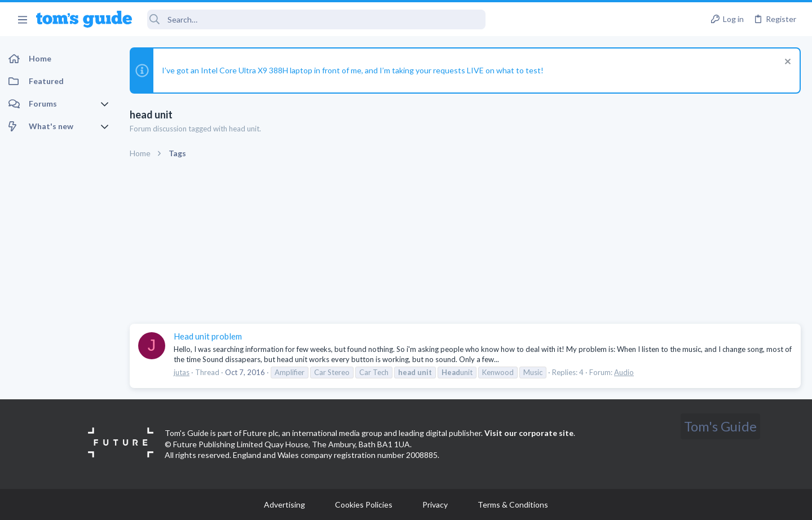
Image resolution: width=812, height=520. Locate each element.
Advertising (284, 504)
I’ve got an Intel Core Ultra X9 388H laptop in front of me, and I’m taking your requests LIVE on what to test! (353, 70)
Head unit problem (208, 336)
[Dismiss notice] (786, 63)
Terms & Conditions (513, 504)
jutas (182, 372)
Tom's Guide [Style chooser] (720, 426)
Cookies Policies (364, 504)
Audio (624, 372)
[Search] (316, 19)
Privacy (435, 504)
